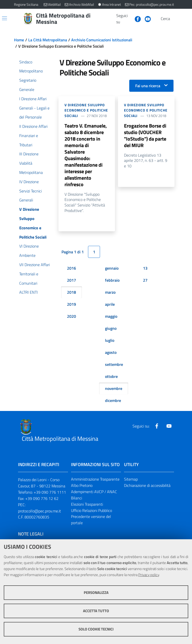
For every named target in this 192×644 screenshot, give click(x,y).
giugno (111, 328)
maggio (111, 316)
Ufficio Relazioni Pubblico (91, 510)
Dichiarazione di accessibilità (147, 485)
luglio (110, 340)
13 (145, 268)
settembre (114, 364)
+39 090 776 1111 (50, 492)
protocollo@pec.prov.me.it (39, 511)
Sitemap (131, 479)
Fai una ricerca (148, 86)
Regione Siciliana (26, 4)
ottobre (111, 376)
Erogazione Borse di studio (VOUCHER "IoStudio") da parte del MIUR (145, 135)
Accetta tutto (96, 611)
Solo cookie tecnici (96, 629)
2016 (71, 268)
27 (145, 280)
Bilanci (76, 498)
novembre (114, 388)
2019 (71, 304)
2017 (71, 280)
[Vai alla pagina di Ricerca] (175, 19)
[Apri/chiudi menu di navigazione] (4, 18)
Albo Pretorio (82, 485)
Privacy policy (149, 575)
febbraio (112, 280)
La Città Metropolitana (48, 40)
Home (19, 40)
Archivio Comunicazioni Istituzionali (102, 40)
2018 (71, 292)
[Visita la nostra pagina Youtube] (146, 19)
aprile (110, 304)
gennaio (112, 268)
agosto (111, 352)
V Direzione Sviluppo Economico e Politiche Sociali (86, 110)
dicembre (113, 400)
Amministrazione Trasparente (95, 479)
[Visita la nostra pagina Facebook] (136, 19)
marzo (110, 292)
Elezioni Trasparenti (87, 504)
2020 (71, 316)
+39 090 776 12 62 (42, 498)
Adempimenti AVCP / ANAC (94, 492)
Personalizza (96, 593)
